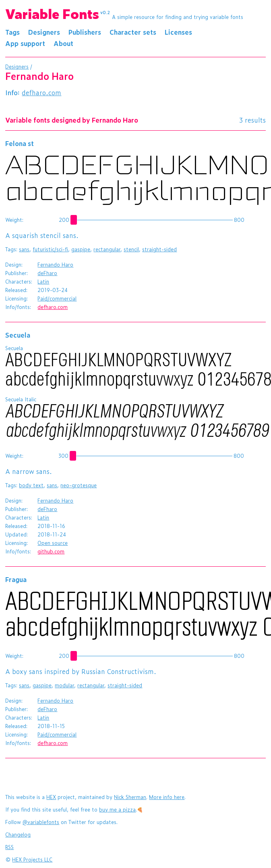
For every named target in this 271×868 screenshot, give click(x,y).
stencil (131, 249)
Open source (53, 543)
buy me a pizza (117, 810)
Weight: (14, 220)
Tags (12, 32)
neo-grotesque (79, 485)
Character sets (133, 32)
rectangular (107, 249)
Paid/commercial (57, 298)
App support (25, 43)
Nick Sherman (130, 797)
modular (64, 685)
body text (31, 485)
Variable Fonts (58, 13)
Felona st (20, 143)
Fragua (16, 579)
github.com (51, 551)
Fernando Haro (55, 265)
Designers (44, 32)
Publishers (85, 32)
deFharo (47, 273)
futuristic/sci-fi (50, 249)
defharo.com (41, 92)
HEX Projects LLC (32, 860)
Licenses (178, 32)
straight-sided (159, 249)
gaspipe (81, 249)
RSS (9, 847)
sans (24, 249)
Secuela (18, 335)
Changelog (18, 835)
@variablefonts (41, 822)
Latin (43, 282)
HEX (51, 797)
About (63, 43)
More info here (167, 797)
